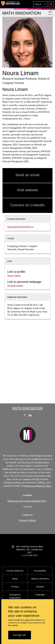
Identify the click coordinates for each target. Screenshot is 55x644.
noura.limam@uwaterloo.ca (20, 227)
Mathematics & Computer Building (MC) (27, 501)
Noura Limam (14, 275)
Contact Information (16, 219)
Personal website (15, 286)
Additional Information (17, 297)
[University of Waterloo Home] (11, 4)
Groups (11, 238)
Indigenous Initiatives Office (38, 486)
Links (10, 261)
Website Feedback (27, 520)
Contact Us (28, 515)
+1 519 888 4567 (29, 555)
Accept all (20, 635)
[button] (40, 4)
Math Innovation (27, 408)
